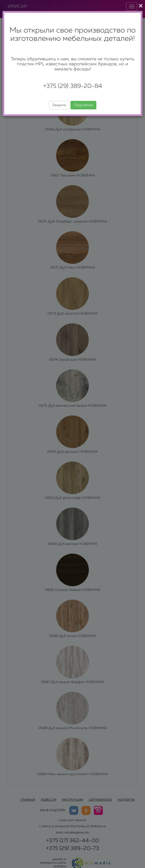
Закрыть (59, 105)
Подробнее (83, 105)
